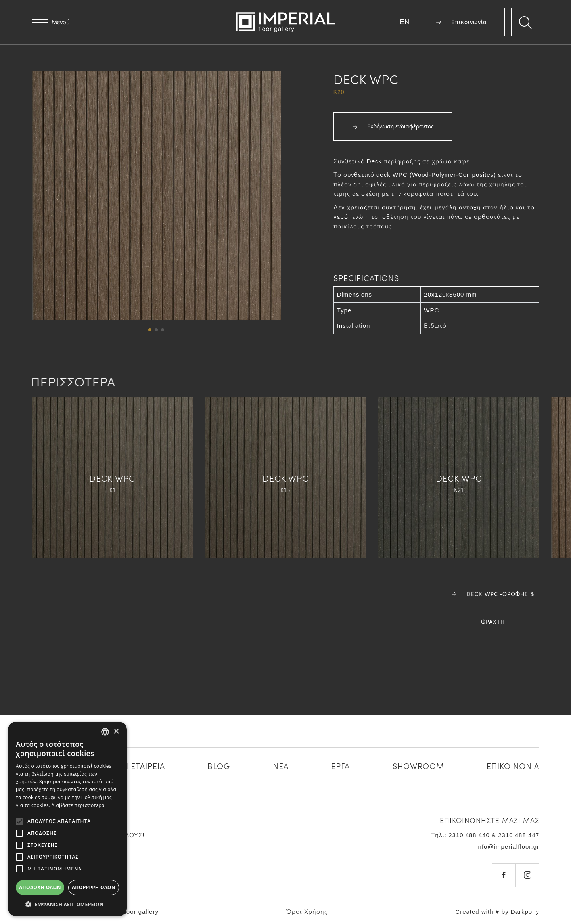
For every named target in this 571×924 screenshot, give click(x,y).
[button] (150, 330)
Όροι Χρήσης (307, 912)
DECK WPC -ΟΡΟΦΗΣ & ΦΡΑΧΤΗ (493, 608)
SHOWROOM (418, 765)
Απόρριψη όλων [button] (94, 887)
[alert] (67, 819)
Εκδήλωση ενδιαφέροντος (393, 126)
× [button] (116, 732)
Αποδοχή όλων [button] (40, 887)
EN (405, 22)
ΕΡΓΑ (340, 765)
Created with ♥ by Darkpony (497, 912)
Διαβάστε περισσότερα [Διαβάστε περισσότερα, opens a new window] (78, 805)
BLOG (219, 765)
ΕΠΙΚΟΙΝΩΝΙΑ (513, 765)
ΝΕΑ (281, 765)
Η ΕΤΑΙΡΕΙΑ (144, 765)
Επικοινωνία (461, 22)
